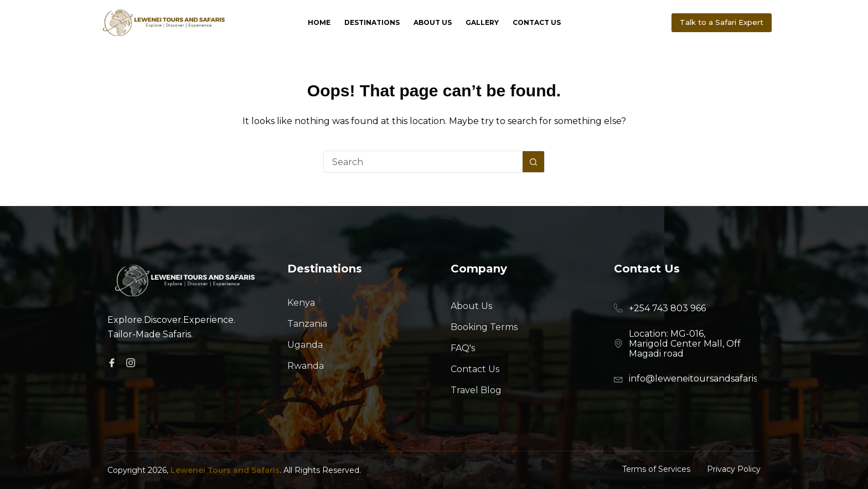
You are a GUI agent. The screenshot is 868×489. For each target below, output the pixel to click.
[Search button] (534, 162)
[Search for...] (423, 162)
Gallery (482, 22)
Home (319, 22)
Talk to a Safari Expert (722, 22)
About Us (433, 22)
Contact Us (537, 22)
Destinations (372, 22)
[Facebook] (113, 363)
